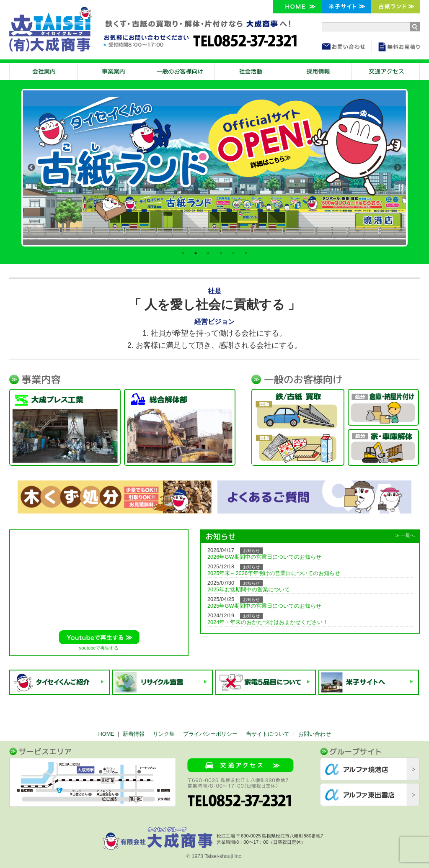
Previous (31, 168)
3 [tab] (208, 253)
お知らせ (251, 551)
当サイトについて (268, 734)
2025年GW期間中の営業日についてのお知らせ (264, 606)
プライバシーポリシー (210, 734)
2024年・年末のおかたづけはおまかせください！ (268, 622)
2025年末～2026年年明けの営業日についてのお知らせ (274, 573)
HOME (106, 734)
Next (398, 168)
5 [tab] (233, 253)
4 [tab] (221, 253)
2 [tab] (196, 253)
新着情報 (134, 734)
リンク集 (164, 734)
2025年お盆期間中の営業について (249, 589)
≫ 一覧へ (405, 535)
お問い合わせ (315, 734)
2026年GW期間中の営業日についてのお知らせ (264, 557)
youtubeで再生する (99, 648)
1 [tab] (183, 253)
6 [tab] (246, 253)
